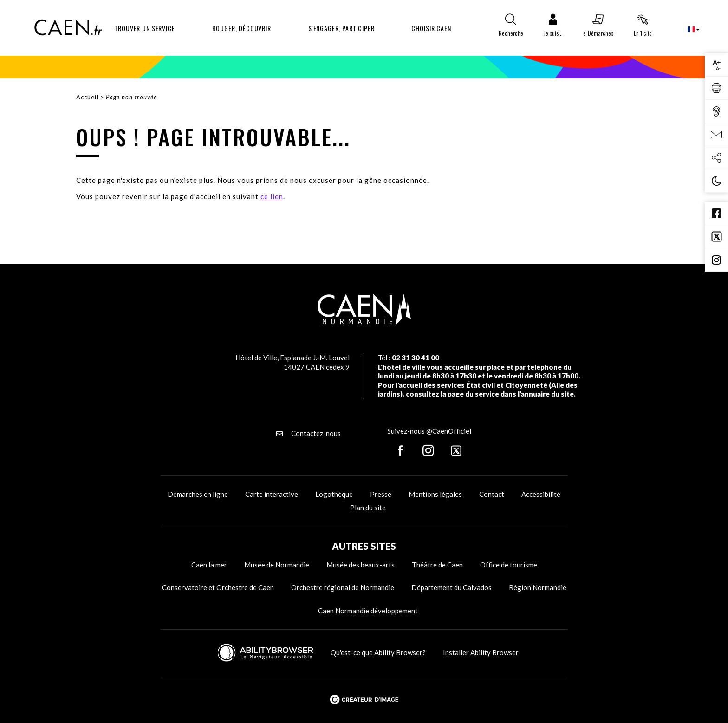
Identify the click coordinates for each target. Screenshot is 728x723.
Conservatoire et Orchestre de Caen (218, 587)
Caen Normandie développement (368, 611)
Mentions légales (435, 494)
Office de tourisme (509, 565)
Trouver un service (144, 28)
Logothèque (334, 494)
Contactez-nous (309, 433)
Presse (381, 494)
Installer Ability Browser (481, 652)
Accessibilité (541, 494)
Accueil (87, 97)
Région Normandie (538, 587)
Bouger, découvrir (242, 28)
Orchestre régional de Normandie (343, 587)
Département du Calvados (452, 587)
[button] (553, 27)
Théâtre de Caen (437, 565)
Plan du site (368, 508)
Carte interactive (272, 494)
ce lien (272, 196)
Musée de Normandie (277, 565)
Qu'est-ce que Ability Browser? (378, 652)
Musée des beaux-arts (361, 565)
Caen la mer (209, 565)
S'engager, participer (341, 28)
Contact (492, 494)
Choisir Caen (431, 28)
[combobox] (686, 29)
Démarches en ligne (198, 494)
